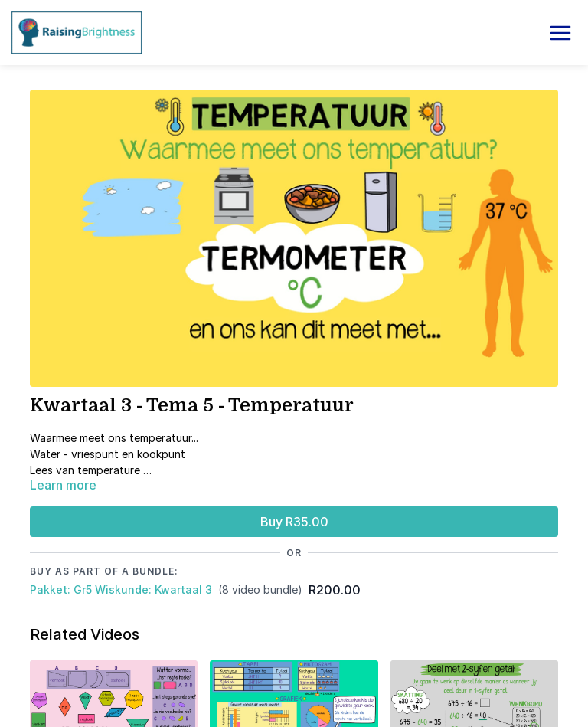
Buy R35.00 (294, 522)
